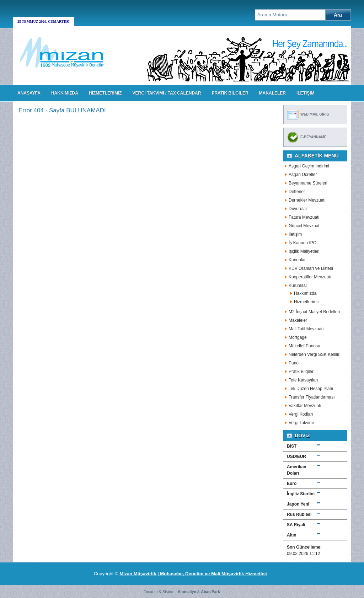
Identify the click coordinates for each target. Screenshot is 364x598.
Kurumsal (298, 285)
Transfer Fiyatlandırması (312, 397)
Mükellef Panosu (304, 346)
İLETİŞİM (306, 93)
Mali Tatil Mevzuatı (306, 329)
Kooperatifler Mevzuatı (310, 277)
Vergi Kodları (301, 414)
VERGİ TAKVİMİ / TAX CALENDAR (167, 93)
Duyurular (298, 209)
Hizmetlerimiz (307, 302)
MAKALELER (272, 93)
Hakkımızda (305, 293)
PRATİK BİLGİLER (230, 93)
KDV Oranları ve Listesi (311, 268)
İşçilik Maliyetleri (304, 251)
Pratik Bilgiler (301, 372)
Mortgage (298, 337)
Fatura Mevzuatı (304, 217)
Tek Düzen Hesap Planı (311, 389)
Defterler (297, 192)
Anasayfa (29, 93)
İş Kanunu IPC (302, 243)
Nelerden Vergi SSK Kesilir (314, 354)
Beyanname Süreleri (308, 183)
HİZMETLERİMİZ (105, 93)
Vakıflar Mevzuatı (305, 406)
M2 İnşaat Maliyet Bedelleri (314, 312)
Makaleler (298, 320)
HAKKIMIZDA (65, 93)
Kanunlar (297, 260)
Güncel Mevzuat (304, 226)
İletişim (295, 234)
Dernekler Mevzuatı (307, 200)
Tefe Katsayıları (303, 380)
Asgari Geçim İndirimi (309, 166)
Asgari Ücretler (303, 175)
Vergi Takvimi (301, 423)
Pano (294, 363)
